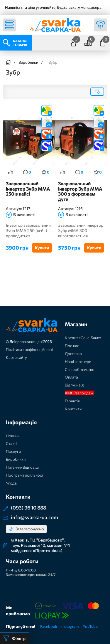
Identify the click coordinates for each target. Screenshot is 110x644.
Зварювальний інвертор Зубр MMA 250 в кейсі (28, 189)
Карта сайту (16, 357)
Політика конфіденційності (29, 349)
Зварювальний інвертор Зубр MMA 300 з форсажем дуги (80, 191)
